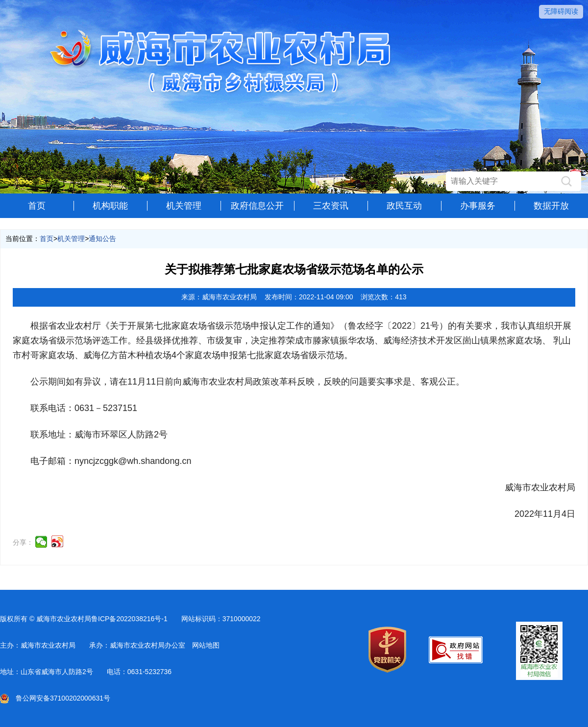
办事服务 (478, 206)
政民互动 (404, 206)
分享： (23, 542)
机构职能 (110, 206)
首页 (37, 206)
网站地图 (206, 645)
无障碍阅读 (561, 11)
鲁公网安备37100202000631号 (55, 698)
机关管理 (184, 206)
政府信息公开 (257, 206)
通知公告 (102, 239)
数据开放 (551, 206)
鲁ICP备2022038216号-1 (129, 619)
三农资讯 (331, 206)
